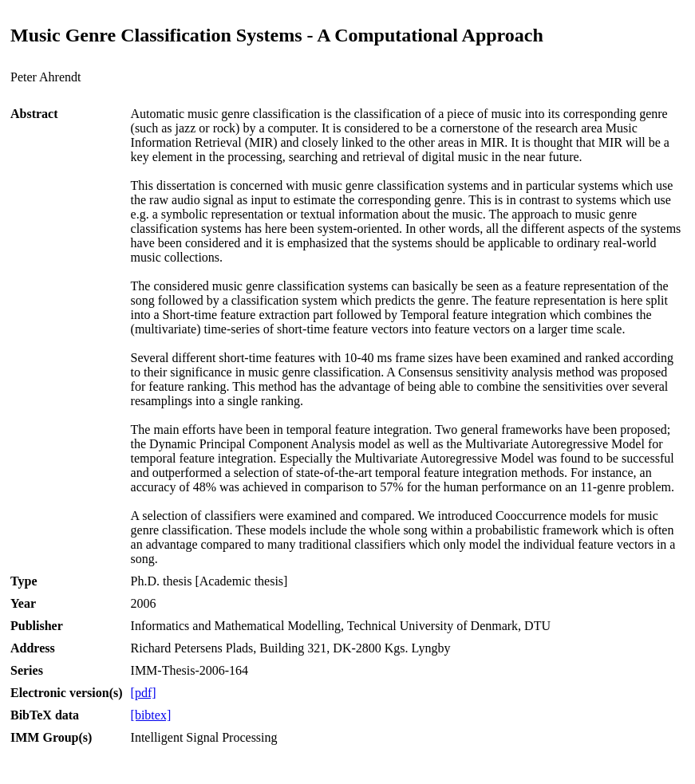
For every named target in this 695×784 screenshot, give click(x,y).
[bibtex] (151, 715)
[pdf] (144, 693)
